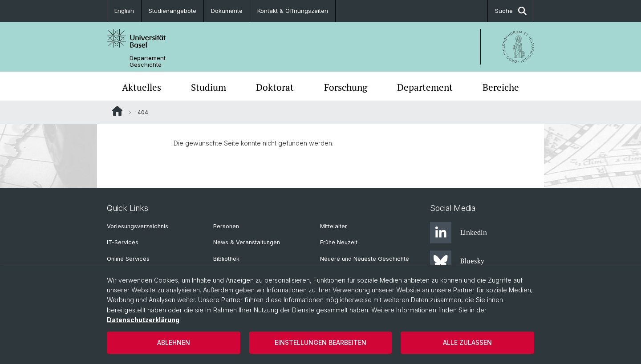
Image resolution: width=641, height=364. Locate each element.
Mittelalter (334, 226)
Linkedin (458, 233)
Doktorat (275, 87)
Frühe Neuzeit (339, 242)
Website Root (117, 111)
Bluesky (457, 261)
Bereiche (501, 87)
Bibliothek (226, 259)
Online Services (128, 259)
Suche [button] (511, 11)
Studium (209, 87)
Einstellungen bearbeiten (320, 342)
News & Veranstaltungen (247, 242)
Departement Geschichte (148, 61)
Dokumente (227, 11)
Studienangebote (172, 11)
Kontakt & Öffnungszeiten (293, 11)
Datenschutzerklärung (143, 320)
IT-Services (123, 242)
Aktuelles (142, 87)
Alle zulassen (467, 342)
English (124, 11)
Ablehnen (174, 342)
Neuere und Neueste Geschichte (365, 259)
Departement (425, 87)
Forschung (346, 87)
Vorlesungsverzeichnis (138, 226)
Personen (226, 226)
